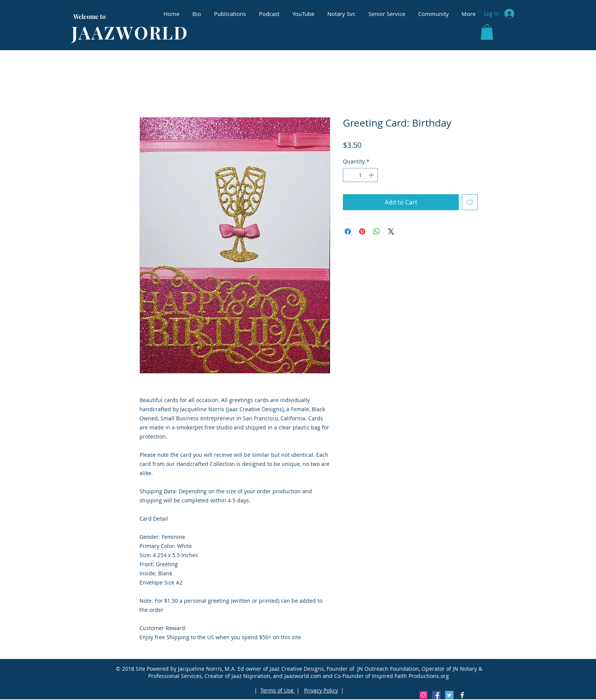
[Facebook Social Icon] (436, 695)
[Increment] (372, 175)
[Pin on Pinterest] (362, 231)
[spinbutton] (360, 175)
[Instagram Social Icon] (423, 695)
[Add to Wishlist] (470, 202)
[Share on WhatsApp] (377, 231)
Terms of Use (278, 690)
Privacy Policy (321, 690)
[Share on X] (391, 231)
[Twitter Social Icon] (449, 695)
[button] (487, 32)
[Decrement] (349, 175)
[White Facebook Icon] (462, 695)
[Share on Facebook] (348, 231)
